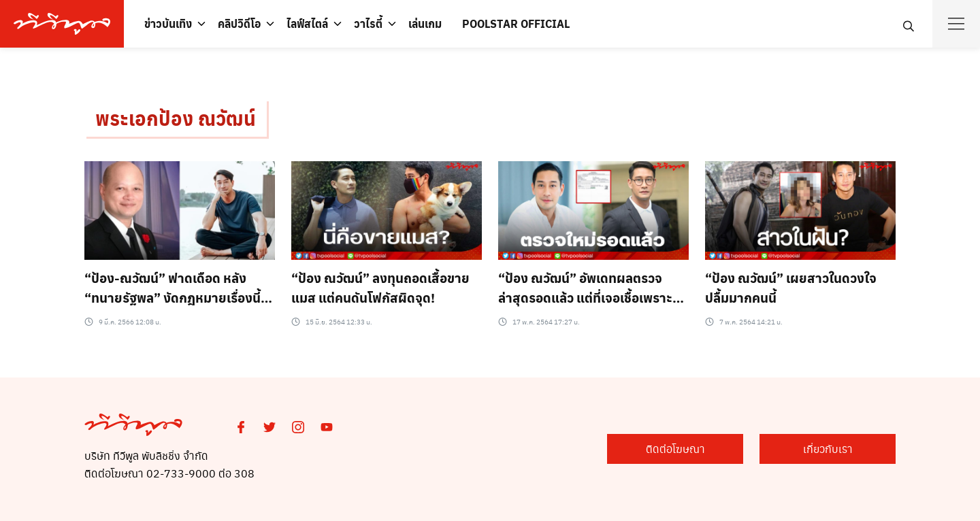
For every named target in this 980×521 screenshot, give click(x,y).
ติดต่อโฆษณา (675, 449)
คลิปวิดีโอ (239, 23)
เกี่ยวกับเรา (828, 449)
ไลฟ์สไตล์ (307, 23)
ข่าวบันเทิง (168, 23)
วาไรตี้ (368, 23)
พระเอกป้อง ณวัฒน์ (176, 118)
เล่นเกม (425, 23)
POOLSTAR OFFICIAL (516, 23)
